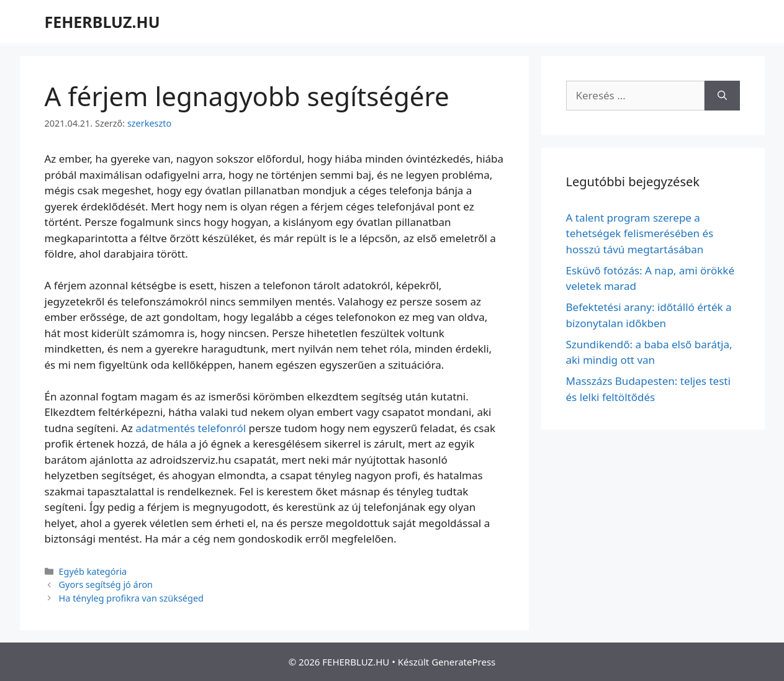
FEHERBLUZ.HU (102, 22)
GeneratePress (463, 662)
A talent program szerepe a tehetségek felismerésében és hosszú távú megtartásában (640, 233)
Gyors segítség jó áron (106, 584)
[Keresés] (722, 96)
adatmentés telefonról (191, 428)
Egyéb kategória (93, 571)
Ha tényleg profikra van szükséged (131, 598)
